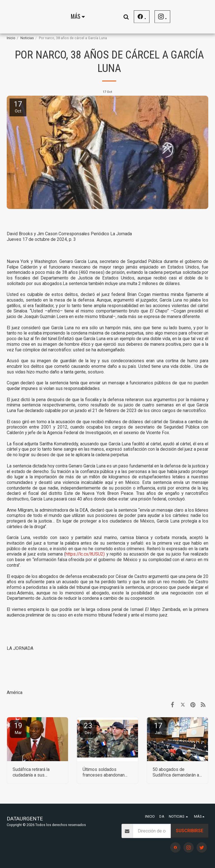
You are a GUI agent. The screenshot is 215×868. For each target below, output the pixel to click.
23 (88, 728)
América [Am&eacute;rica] (15, 692)
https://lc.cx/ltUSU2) (85, 554)
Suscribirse (190, 831)
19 (18, 728)
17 (158, 728)
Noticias (27, 38)
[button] (197, 17)
